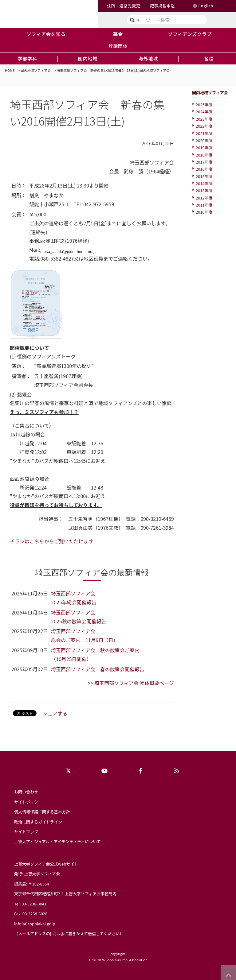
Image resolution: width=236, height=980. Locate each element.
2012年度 (204, 198)
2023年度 (204, 119)
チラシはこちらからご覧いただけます (52, 541)
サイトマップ (26, 832)
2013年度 (204, 190)
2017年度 (204, 162)
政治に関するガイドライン (38, 822)
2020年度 (204, 140)
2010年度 (204, 212)
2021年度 (204, 133)
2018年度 (204, 155)
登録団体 (118, 46)
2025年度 (204, 105)
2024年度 (204, 112)
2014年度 (204, 183)
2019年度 (204, 147)
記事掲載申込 (162, 6)
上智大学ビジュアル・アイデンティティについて (57, 841)
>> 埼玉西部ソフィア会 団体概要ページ (131, 683)
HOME (10, 70)
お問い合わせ (26, 792)
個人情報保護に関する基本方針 (42, 812)
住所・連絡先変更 (124, 6)
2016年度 (204, 169)
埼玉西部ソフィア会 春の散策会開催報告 (98, 669)
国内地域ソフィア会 (36, 70)
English (206, 6)
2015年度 (204, 176)
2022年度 (204, 126)
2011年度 (204, 205)
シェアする (55, 713)
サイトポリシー (28, 802)
